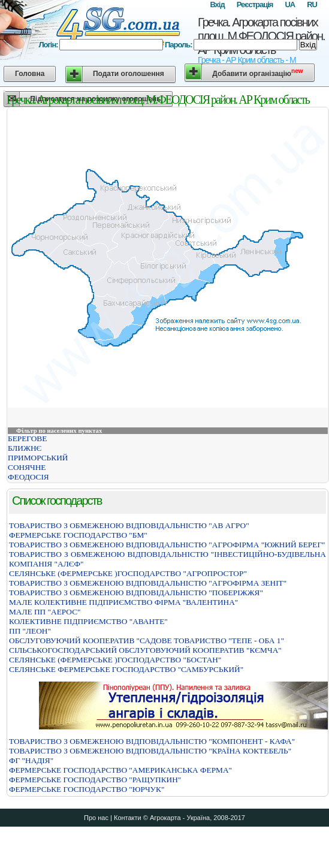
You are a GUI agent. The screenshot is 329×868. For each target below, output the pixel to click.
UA (290, 4)
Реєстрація (255, 4)
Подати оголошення (129, 74)
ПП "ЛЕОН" (30, 631)
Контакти (128, 818)
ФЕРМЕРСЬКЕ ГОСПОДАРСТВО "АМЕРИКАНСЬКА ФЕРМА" (120, 770)
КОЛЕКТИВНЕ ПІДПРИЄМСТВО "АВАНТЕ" (88, 621)
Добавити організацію (257, 73)
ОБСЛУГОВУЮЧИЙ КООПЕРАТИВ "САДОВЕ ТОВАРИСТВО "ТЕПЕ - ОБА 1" (147, 641)
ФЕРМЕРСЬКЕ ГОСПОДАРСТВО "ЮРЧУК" (87, 789)
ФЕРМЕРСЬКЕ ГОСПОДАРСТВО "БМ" (78, 535)
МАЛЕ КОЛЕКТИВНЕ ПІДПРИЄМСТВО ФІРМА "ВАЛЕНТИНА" (123, 602)
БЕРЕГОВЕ (27, 438)
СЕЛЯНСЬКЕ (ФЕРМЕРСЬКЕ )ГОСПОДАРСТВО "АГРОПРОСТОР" (128, 573)
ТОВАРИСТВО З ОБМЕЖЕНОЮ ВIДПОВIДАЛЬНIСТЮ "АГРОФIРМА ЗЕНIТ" (148, 583)
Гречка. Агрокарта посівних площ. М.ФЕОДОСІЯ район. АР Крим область (261, 36)
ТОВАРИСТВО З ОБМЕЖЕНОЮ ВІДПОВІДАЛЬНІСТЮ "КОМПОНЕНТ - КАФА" (152, 741)
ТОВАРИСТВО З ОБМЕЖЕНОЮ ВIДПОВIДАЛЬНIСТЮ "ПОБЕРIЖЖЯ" (136, 593)
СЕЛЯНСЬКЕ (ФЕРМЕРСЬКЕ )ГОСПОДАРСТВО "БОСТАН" (115, 660)
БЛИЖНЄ (25, 448)
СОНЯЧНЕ (27, 467)
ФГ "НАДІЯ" (31, 760)
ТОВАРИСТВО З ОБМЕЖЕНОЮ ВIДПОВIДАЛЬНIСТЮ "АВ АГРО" (129, 525)
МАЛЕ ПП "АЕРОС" (45, 612)
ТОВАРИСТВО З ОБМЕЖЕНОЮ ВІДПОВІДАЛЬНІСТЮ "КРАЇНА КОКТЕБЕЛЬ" (150, 751)
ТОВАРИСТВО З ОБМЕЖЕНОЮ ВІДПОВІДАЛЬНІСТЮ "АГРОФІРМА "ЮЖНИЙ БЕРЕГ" (167, 545)
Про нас (96, 818)
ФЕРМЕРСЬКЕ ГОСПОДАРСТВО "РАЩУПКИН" (95, 780)
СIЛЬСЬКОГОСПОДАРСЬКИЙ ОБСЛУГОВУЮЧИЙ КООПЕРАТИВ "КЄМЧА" (145, 650)
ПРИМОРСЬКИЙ (38, 458)
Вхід (217, 4)
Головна (30, 74)
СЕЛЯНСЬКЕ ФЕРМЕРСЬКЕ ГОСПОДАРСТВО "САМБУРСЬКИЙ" (126, 669)
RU (312, 4)
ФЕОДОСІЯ (28, 477)
